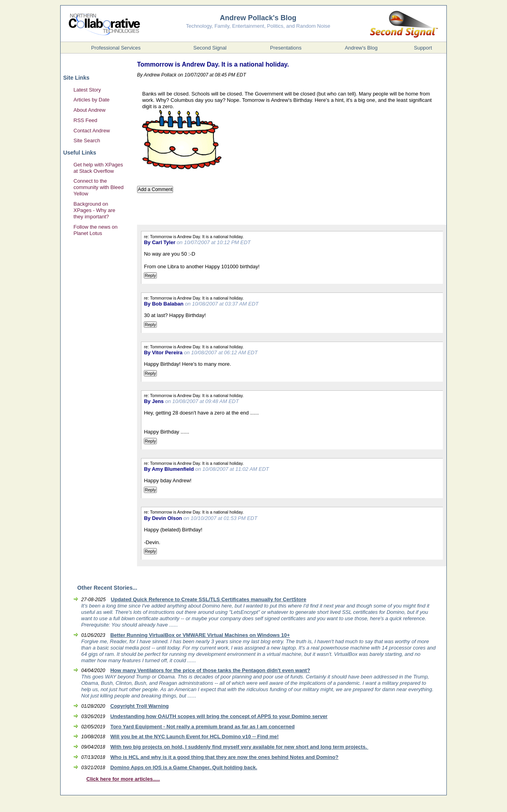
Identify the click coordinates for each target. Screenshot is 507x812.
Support (423, 48)
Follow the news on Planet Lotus (96, 230)
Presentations (286, 48)
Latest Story (87, 90)
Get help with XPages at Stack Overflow (98, 168)
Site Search (87, 140)
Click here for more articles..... (123, 779)
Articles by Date (92, 100)
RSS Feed (86, 120)
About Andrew (90, 110)
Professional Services (116, 48)
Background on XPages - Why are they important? (95, 210)
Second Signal (210, 48)
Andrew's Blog (361, 48)
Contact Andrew (92, 131)
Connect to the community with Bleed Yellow (99, 187)
